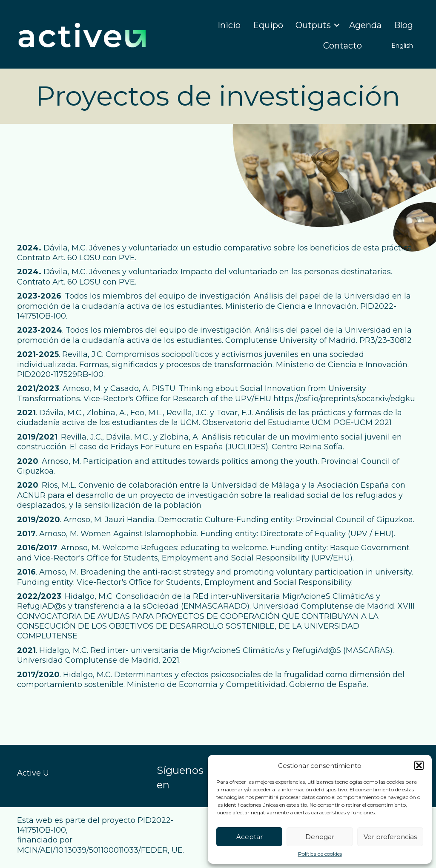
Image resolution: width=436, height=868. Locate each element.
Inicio (229, 25)
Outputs (313, 25)
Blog (403, 25)
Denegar (320, 837)
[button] (419, 765)
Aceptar (250, 837)
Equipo (268, 25)
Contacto (343, 46)
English (402, 46)
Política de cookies (320, 854)
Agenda (365, 25)
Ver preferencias (390, 837)
